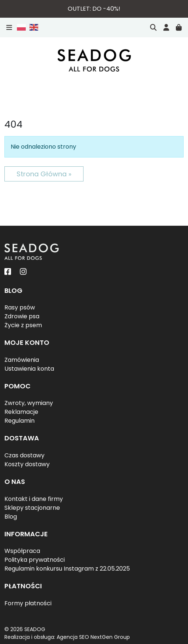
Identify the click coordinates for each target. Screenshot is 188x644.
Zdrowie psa (22, 316)
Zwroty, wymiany (29, 403)
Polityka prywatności (35, 560)
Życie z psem (23, 325)
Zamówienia (22, 360)
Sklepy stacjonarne (32, 508)
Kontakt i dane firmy (34, 499)
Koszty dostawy (27, 464)
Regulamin (19, 421)
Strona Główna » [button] (44, 174)
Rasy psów (20, 307)
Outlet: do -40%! (94, 9)
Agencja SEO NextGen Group (93, 637)
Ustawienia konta (29, 369)
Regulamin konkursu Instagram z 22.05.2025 (67, 569)
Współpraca (22, 551)
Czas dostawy (24, 455)
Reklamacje (21, 412)
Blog (11, 517)
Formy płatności (28, 603)
